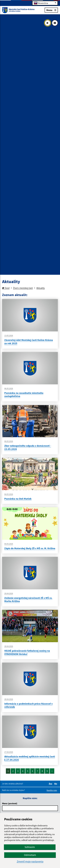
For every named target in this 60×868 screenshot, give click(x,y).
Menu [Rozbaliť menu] (51, 10)
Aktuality (41, 288)
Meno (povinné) (10, 803)
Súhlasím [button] (30, 847)
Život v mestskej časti (23, 288)
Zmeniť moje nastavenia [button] (30, 862)
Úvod (6, 288)
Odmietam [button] (30, 855)
